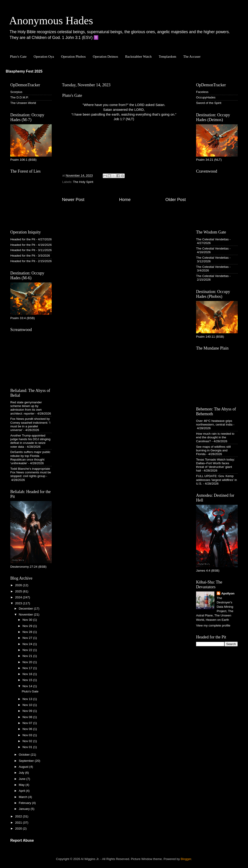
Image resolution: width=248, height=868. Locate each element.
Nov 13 (28, 699)
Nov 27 (28, 638)
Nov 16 (28, 674)
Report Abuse (22, 840)
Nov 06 (28, 729)
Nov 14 (28, 686)
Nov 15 (28, 680)
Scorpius (16, 92)
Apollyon (228, 593)
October (25, 755)
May (22, 785)
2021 (19, 823)
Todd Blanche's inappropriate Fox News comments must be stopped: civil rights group (31, 472)
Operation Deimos (105, 57)
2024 (19, 597)
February (25, 803)
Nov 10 (28, 705)
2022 (19, 816)
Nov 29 (28, 626)
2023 (19, 603)
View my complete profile (213, 625)
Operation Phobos (73, 57)
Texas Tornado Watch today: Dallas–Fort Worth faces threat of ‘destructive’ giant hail (216, 465)
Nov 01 (28, 747)
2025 (19, 591)
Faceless (202, 92)
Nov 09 (28, 711)
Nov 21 (28, 656)
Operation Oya (44, 57)
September (27, 761)
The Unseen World (23, 103)
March (23, 797)
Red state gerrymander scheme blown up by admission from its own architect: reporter (26, 408)
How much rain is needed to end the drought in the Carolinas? (215, 437)
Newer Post (73, 199)
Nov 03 (28, 735)
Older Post (176, 199)
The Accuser (192, 57)
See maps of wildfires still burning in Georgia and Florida (213, 450)
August (24, 767)
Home (125, 199)
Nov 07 (28, 723)
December (26, 609)
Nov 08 (28, 717)
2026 (19, 585)
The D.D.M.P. (19, 97)
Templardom (167, 57)
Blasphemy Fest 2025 (24, 71)
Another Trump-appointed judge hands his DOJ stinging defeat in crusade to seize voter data (30, 441)
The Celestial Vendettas (212, 239)
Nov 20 (28, 662)
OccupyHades (206, 97)
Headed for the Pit (23, 239)
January (25, 809)
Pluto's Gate (18, 57)
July (22, 773)
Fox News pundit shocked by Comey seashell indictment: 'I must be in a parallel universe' (30, 424)
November (26, 614)
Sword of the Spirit (209, 103)
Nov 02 (28, 741)
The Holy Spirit (83, 182)
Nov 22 (28, 650)
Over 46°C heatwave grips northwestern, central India (214, 423)
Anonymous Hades (51, 20)
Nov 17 (28, 668)
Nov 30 (28, 620)
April (22, 791)
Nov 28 (28, 632)
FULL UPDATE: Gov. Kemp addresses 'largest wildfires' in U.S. (216, 480)
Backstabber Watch (138, 57)
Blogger (186, 859)
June (23, 779)
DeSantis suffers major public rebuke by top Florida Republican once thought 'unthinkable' (30, 458)
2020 (19, 829)
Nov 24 (28, 644)
